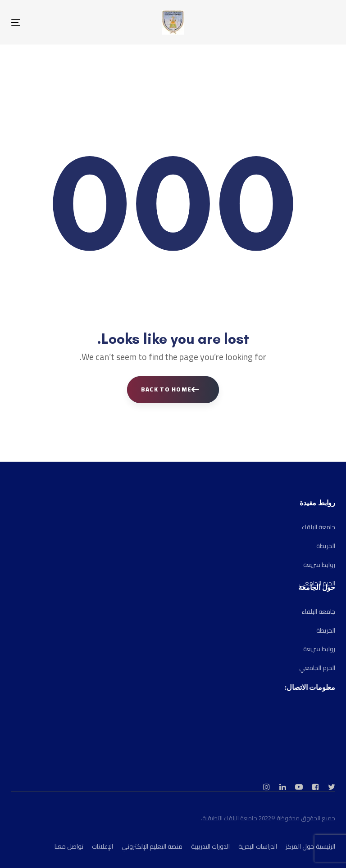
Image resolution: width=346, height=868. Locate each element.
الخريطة (326, 546)
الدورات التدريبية (210, 846)
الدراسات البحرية (258, 846)
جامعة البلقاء (318, 527)
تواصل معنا (69, 846)
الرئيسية (326, 846)
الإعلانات (102, 846)
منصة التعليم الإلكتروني (152, 846)
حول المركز (300, 846)
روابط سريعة (319, 565)
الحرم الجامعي (317, 668)
